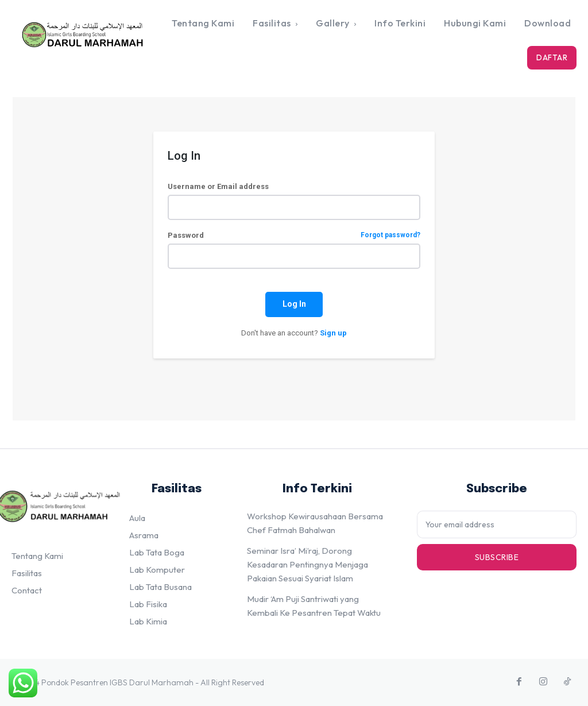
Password (294, 235)
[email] (497, 524)
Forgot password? (390, 235)
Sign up (333, 333)
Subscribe (497, 557)
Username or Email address (218, 186)
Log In (294, 304)
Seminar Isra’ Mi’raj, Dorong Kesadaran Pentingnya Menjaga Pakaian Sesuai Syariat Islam (307, 564)
